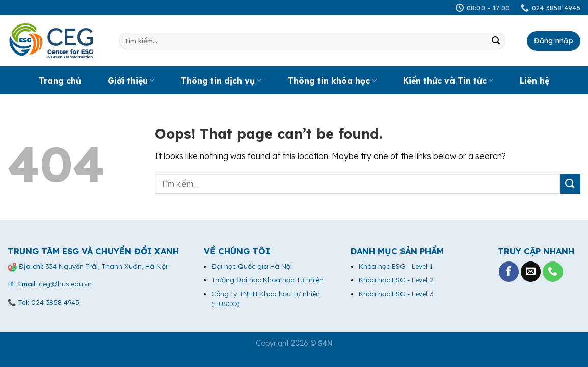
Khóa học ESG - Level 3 (396, 294)
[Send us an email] (531, 272)
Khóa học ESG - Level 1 (396, 266)
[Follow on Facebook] (509, 272)
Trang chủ (60, 81)
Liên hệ (534, 81)
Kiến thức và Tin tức (448, 81)
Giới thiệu (131, 81)
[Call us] (553, 272)
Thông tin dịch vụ (221, 81)
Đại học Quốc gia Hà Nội (252, 266)
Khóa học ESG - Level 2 (396, 280)
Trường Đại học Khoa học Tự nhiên (268, 280)
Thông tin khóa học (332, 81)
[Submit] (496, 41)
